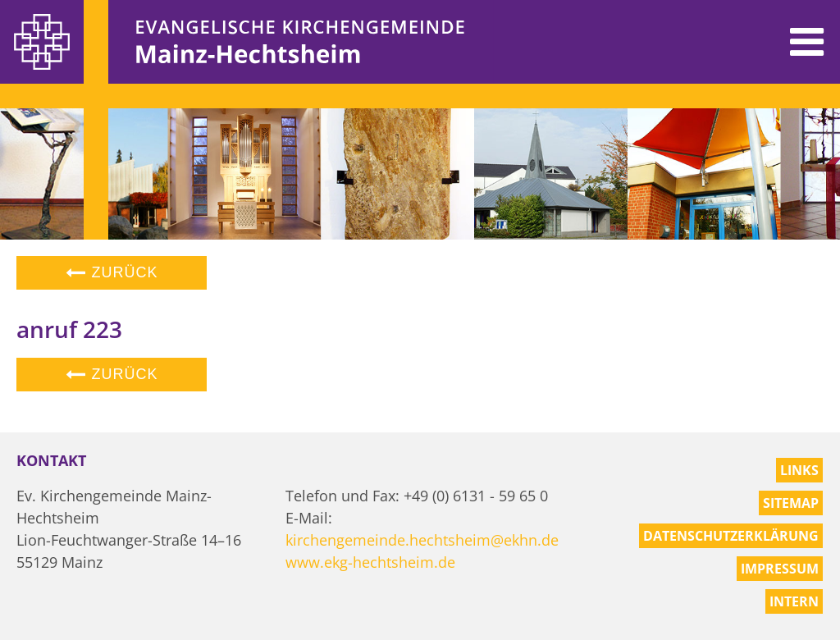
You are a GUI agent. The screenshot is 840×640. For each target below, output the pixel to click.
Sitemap (791, 503)
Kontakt (51, 460)
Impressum (780, 569)
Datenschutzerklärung (731, 536)
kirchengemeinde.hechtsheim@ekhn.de (422, 540)
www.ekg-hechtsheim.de (370, 562)
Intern (794, 601)
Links (799, 470)
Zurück (112, 272)
